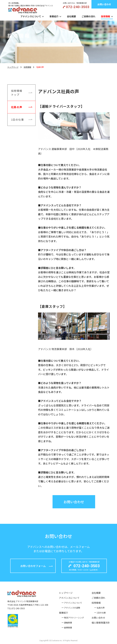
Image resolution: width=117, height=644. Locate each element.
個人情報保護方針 (101, 623)
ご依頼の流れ (88, 16)
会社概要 (71, 16)
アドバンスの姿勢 (72, 608)
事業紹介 (54, 16)
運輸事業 (68, 623)
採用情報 (105, 16)
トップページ (66, 593)
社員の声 (22, 107)
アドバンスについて (31, 16)
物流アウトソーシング (74, 618)
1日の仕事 (22, 119)
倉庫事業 (68, 628)
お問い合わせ (98, 618)
